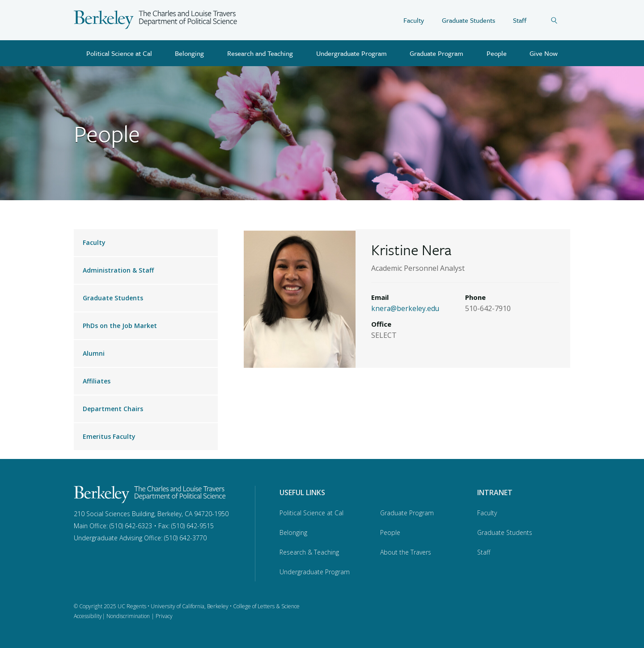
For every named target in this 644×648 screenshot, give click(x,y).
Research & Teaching (309, 552)
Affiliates (97, 381)
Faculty (414, 20)
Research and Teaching (260, 53)
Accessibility (88, 616)
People (497, 53)
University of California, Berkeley (190, 606)
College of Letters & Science (266, 606)
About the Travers (406, 552)
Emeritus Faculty (109, 436)
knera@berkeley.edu (406, 308)
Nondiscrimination (128, 616)
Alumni (94, 353)
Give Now (544, 53)
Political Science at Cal (119, 53)
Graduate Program (436, 53)
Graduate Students (468, 20)
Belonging (189, 53)
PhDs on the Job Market (120, 326)
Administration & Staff (118, 270)
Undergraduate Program (352, 53)
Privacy (164, 616)
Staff (520, 20)
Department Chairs (113, 409)
